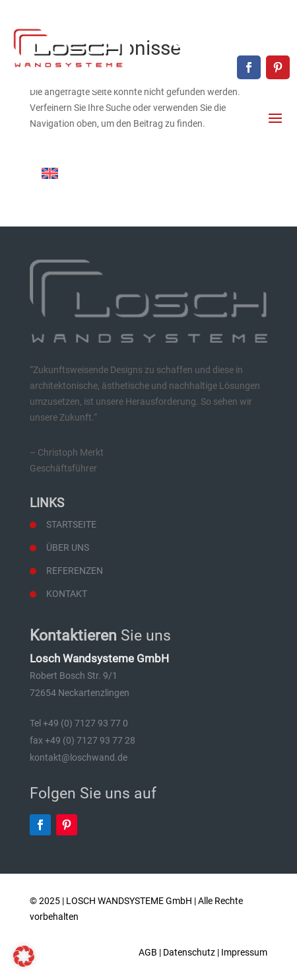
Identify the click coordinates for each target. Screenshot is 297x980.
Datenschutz (189, 952)
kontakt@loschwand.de (238, 44)
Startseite (71, 524)
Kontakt (67, 594)
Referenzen (75, 571)
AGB (148, 952)
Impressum (244, 952)
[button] (24, 956)
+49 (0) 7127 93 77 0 (245, 21)
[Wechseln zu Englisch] (50, 174)
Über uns (68, 547)
